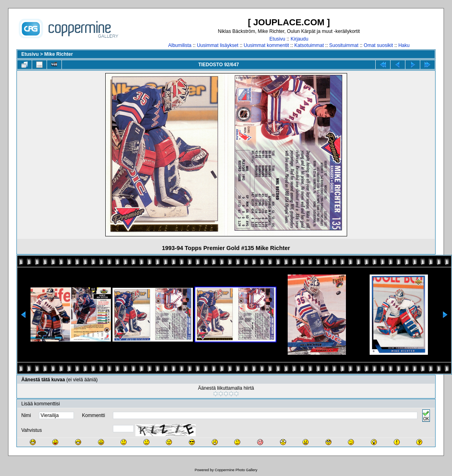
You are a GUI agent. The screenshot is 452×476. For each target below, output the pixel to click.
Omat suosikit (378, 45)
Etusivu (277, 39)
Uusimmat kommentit (267, 45)
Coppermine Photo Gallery (236, 470)
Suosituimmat (344, 45)
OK (426, 416)
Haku (404, 45)
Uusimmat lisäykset (218, 45)
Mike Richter (58, 54)
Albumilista (180, 45)
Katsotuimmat (309, 45)
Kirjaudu (299, 39)
